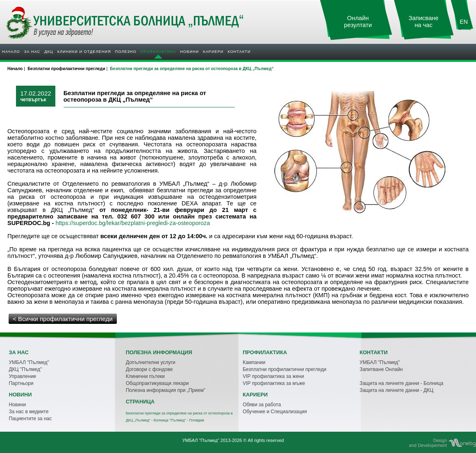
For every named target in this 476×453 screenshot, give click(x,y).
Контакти (239, 52)
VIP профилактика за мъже (274, 383)
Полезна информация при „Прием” (166, 390)
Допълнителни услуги (151, 362)
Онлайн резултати (358, 22)
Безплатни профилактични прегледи (285, 369)
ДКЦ (49, 52)
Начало (11, 52)
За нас (32, 52)
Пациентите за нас (30, 419)
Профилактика (158, 52)
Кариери (213, 52)
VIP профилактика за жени (273, 376)
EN (464, 22)
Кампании (254, 362)
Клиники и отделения (84, 52)
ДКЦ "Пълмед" (25, 369)
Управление (22, 376)
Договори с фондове (149, 369)
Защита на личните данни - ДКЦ (396, 390)
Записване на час (424, 22)
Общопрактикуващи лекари (157, 383)
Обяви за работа (262, 405)
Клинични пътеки (145, 376)
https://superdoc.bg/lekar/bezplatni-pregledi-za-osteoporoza (133, 223)
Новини (189, 52)
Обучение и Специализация (275, 412)
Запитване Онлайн (381, 369)
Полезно (126, 52)
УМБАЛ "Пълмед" (29, 362)
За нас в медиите (28, 412)
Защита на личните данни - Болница (401, 383)
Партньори (21, 383)
